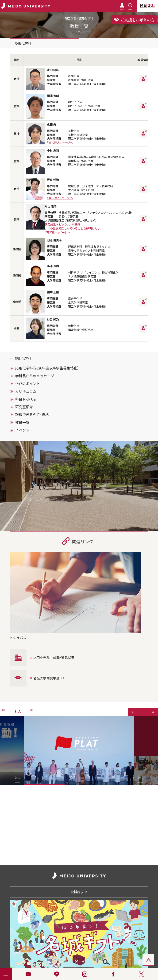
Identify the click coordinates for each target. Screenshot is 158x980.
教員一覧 (22, 422)
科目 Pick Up (26, 399)
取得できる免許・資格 (32, 415)
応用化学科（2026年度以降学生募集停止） (47, 368)
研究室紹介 (24, 407)
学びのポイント (28, 384)
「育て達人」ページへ (60, 143)
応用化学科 (23, 43)
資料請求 (79, 892)
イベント (22, 430)
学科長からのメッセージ (35, 376)
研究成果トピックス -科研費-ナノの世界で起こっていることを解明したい (72, 226)
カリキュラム (26, 391)
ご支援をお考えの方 (134, 20)
